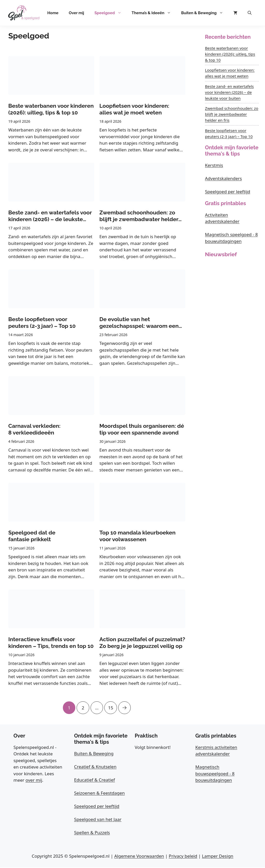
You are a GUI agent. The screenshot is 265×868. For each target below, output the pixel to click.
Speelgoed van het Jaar (98, 820)
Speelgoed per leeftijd (228, 192)
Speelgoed (111, 13)
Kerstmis (214, 165)
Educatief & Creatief (94, 780)
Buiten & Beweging (205, 13)
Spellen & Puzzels (92, 833)
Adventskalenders (223, 178)
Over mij (76, 13)
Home (53, 13)
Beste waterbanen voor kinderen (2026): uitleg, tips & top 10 (230, 54)
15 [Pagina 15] (111, 706)
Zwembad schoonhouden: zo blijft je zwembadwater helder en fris (232, 114)
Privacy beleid (183, 856)
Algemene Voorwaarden (139, 856)
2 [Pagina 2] (83, 706)
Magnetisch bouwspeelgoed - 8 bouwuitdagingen (215, 774)
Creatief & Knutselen (95, 767)
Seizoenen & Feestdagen (99, 793)
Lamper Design (218, 856)
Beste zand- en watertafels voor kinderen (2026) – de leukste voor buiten (229, 92)
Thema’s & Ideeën (154, 13)
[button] (250, 13)
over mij (34, 781)
